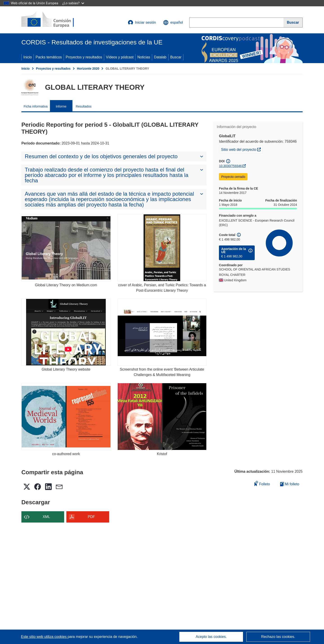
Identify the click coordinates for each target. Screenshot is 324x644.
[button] (173, 23)
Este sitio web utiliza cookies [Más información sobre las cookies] (44, 637)
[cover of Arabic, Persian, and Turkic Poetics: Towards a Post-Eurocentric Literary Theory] (162, 248)
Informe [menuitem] (61, 106)
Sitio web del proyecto (242, 149)
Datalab (160, 57)
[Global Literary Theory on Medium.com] (66, 248)
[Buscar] (293, 23)
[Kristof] (162, 416)
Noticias (144, 57)
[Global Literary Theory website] (66, 332)
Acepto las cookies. (211, 637)
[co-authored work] (66, 416)
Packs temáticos (49, 57)
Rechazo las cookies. (278, 637)
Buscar (176, 57)
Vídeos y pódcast (120, 57)
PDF (91, 517)
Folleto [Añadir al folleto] (262, 483)
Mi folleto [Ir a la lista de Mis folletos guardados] (290, 484)
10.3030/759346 (230, 166)
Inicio (28, 57)
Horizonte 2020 (88, 69)
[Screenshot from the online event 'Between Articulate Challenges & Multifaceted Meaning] (162, 332)
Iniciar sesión (142, 23)
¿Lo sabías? (73, 3)
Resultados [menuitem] (84, 106)
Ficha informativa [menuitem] (36, 106)
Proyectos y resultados (84, 57)
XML (46, 517)
